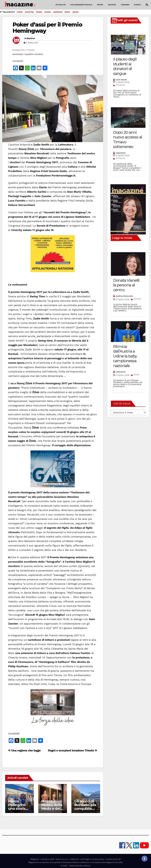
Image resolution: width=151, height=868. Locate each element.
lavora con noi (62, 859)
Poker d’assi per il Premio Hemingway (47, 28)
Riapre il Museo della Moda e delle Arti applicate (52, 809)
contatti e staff (47, 859)
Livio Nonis (121, 80)
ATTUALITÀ (61, 5)
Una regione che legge (24, 750)
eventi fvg (29, 12)
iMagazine (35, 859)
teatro (67, 12)
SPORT (100, 5)
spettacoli (58, 12)
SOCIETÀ (112, 5)
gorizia (76, 12)
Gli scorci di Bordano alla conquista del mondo (85, 807)
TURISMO (125, 5)
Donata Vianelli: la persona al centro (126, 285)
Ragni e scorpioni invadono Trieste (73, 750)
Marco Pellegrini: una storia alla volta (17, 807)
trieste (39, 12)
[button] (147, 5)
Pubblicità (74, 859)
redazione (30, 38)
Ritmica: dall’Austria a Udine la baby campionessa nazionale (125, 356)
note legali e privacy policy (92, 859)
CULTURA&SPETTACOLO (81, 5)
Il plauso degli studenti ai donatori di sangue (125, 66)
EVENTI (138, 5)
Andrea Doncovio (124, 296)
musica (48, 12)
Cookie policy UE (113, 859)
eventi (20, 12)
